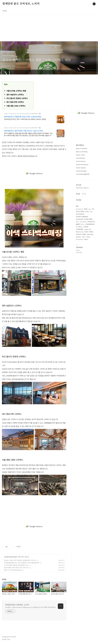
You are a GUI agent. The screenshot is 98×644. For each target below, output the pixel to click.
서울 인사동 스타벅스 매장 (16, 91)
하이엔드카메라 (88, 219)
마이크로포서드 (80, 214)
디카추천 (86, 227)
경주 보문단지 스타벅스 (15, 95)
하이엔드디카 (91, 222)
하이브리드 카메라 (81, 234)
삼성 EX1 (78, 237)
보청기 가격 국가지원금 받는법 (13, 570)
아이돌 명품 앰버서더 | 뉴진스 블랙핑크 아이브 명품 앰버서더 (22, 563)
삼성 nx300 (90, 234)
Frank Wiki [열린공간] (83, 174)
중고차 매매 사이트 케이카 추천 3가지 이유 (16, 568)
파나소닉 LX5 (80, 232)
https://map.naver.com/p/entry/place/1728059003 (21, 114)
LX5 (91, 212)
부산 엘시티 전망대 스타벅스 (17, 98)
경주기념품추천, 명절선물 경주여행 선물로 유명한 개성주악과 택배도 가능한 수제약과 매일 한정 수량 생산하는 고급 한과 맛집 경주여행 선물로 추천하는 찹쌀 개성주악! (28, 134)
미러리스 (86, 239)
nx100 (86, 229)
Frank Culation (81, 168)
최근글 (78, 194)
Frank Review (80, 158)
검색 (90, 4)
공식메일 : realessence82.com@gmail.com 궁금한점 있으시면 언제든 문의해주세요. (30, 607)
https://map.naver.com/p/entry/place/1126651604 (21, 128)
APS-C (84, 237)
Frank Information (11, 557)
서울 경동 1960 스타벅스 (16, 106)
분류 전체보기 (80, 145)
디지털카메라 (80, 229)
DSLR (88, 237)
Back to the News (82, 152)
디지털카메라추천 (90, 224)
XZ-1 (77, 222)
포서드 (87, 212)
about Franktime (82, 148)
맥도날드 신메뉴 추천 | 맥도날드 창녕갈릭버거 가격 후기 (20, 560)
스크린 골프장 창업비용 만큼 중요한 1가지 (16, 565)
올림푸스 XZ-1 (80, 224)
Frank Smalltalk (81, 171)
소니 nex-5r (83, 222)
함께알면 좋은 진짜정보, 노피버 (21, 4)
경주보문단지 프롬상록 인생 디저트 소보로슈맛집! (23, 117)
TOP (94, 637)
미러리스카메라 (80, 212)
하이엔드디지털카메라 (82, 217)
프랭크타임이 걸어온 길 (82, 188)
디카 (93, 209)
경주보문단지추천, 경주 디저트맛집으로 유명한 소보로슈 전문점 (25, 119)
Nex (90, 229)
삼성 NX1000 (80, 219)
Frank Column (81, 161)
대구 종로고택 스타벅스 (15, 102)
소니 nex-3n (79, 209)
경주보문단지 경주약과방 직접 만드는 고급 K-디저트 (24, 131)
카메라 (86, 209)
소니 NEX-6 (79, 227)
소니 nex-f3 (79, 239)
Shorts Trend (80, 155)
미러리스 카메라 (89, 232)
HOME (5, 11)
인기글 (84, 194)
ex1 (90, 209)
